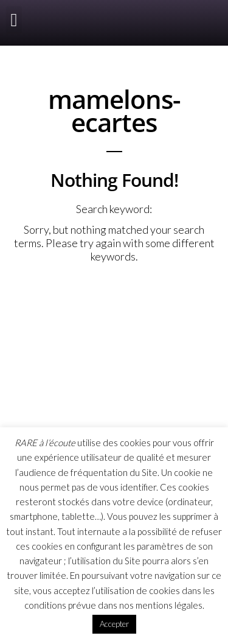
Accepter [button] (114, 624)
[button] (14, 20)
